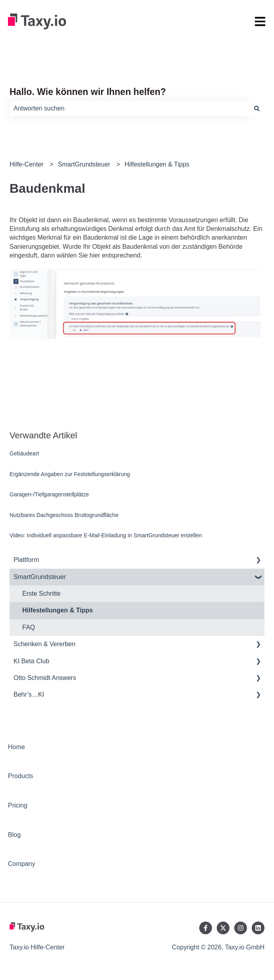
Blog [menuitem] (14, 835)
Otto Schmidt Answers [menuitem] (45, 678)
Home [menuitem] (17, 747)
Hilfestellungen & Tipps (157, 164)
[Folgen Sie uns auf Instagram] (241, 928)
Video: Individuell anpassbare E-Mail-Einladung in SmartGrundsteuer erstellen (106, 535)
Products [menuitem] (20, 776)
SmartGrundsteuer (84, 164)
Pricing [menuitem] (18, 805)
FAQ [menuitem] (29, 627)
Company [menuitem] (21, 864)
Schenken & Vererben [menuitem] (45, 644)
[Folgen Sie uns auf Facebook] (206, 928)
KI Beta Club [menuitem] (31, 661)
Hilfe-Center (26, 164)
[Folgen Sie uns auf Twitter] (223, 928)
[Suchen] (257, 108)
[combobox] (129, 108)
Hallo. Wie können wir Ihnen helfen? (88, 92)
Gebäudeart (24, 453)
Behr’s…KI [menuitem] (29, 694)
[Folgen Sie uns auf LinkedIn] (258, 928)
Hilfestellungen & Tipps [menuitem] (58, 610)
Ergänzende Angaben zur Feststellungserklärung (70, 474)
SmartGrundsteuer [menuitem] (40, 577)
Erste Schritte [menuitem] (41, 594)
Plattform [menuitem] (26, 560)
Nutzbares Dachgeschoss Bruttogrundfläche (64, 515)
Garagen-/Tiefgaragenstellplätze (49, 494)
